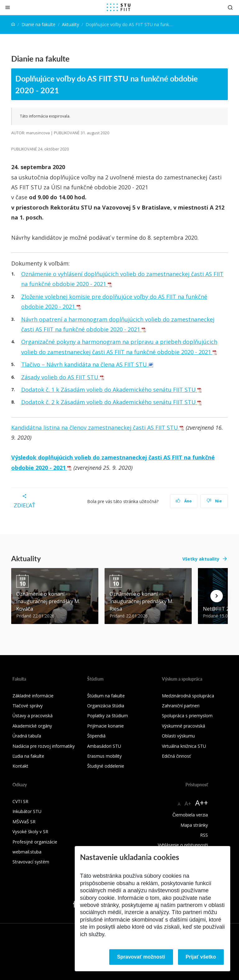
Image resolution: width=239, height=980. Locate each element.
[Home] (13, 24)
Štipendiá (96, 736)
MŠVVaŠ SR (24, 822)
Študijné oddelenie (106, 766)
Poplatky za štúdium (108, 716)
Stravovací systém (31, 862)
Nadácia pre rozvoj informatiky (44, 746)
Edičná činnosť (176, 756)
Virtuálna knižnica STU (184, 746)
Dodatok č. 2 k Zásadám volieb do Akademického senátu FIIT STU (112, 402)
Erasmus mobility (104, 756)
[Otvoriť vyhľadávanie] (230, 7)
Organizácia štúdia (106, 706)
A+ (188, 803)
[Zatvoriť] (8, 7)
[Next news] (217, 596)
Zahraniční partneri (181, 706)
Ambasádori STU (104, 746)
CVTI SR (20, 801)
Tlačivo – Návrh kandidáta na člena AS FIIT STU (87, 364)
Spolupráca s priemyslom (187, 716)
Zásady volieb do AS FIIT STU (63, 377)
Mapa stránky (194, 825)
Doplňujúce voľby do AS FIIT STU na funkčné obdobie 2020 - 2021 (106, 84)
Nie (214, 501)
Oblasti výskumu (178, 736)
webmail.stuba (27, 852)
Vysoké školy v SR (30, 832)
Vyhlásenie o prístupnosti (183, 845)
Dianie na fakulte (38, 24)
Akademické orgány (32, 726)
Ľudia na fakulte (28, 756)
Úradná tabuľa (27, 736)
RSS (204, 835)
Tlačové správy (28, 706)
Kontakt (20, 766)
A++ (202, 803)
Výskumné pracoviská (183, 726)
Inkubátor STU (27, 811)
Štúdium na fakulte (106, 696)
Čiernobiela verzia (190, 815)
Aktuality (70, 24)
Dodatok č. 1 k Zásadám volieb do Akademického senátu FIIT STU (112, 390)
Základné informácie (33, 696)
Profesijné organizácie (35, 842)
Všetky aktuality (201, 559)
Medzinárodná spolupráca (188, 696)
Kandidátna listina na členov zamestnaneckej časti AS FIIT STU (98, 428)
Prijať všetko (201, 957)
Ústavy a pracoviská (33, 716)
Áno (184, 501)
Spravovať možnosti (141, 957)
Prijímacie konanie (105, 726)
